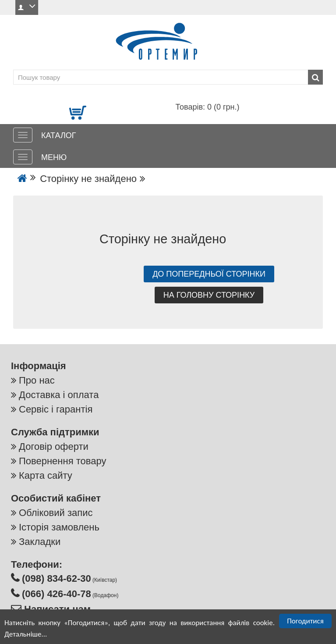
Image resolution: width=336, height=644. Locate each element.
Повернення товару (62, 461)
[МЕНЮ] (23, 157)
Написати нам (56, 609)
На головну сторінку (209, 295)
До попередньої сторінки (209, 274)
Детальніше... (26, 635)
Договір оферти (54, 447)
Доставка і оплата (59, 395)
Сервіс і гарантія (56, 409)
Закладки (40, 542)
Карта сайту (46, 475)
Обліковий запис (56, 513)
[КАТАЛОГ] (23, 135)
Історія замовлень (59, 527)
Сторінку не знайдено (88, 179)
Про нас (37, 380)
